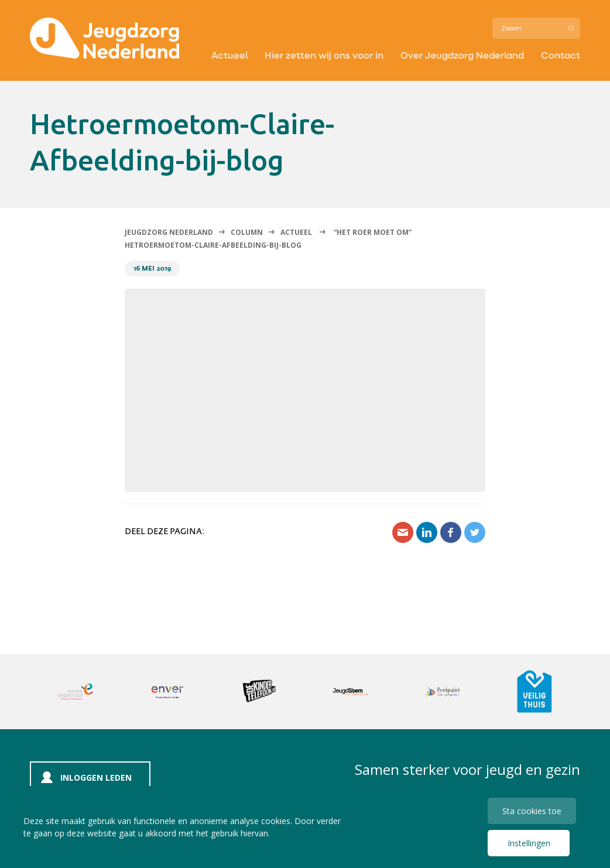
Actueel (229, 55)
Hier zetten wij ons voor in (324, 55)
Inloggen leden (96, 778)
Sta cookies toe (532, 811)
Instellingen (529, 843)
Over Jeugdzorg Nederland (462, 55)
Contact (561, 55)
